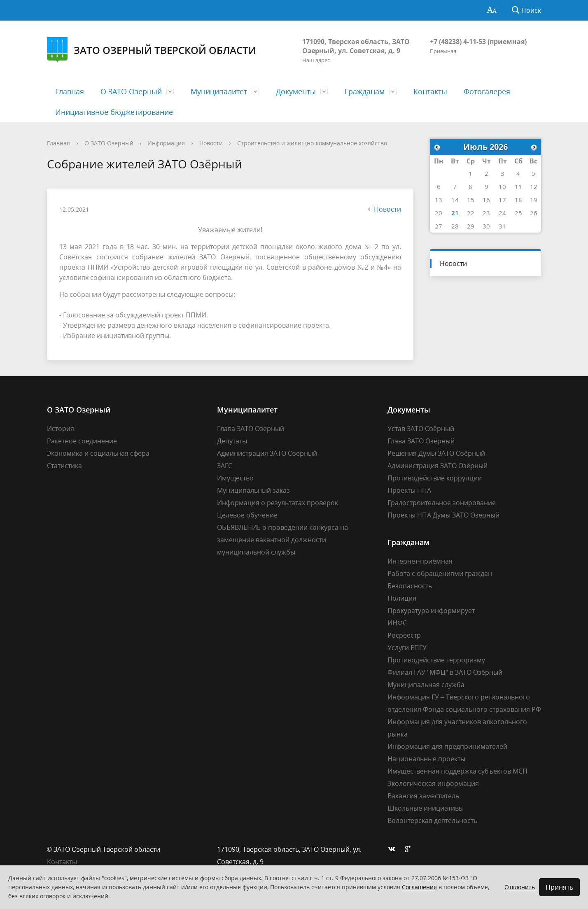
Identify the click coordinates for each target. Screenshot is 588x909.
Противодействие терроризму (436, 660)
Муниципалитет (219, 91)
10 (502, 186)
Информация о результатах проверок (278, 503)
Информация (166, 143)
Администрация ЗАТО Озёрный (437, 466)
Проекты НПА (409, 490)
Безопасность (410, 586)
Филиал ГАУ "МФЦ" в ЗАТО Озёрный (445, 672)
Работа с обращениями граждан (440, 573)
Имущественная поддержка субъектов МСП (457, 771)
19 (534, 200)
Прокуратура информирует (431, 611)
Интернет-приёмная (420, 561)
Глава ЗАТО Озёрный (421, 441)
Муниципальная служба (426, 685)
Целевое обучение (247, 515)
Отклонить (520, 887)
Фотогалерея (487, 91)
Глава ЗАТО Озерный (251, 429)
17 (502, 200)
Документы (296, 91)
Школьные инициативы (426, 808)
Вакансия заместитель (423, 796)
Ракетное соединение (82, 441)
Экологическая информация (433, 783)
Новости (211, 143)
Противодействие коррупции (435, 478)
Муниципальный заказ (253, 490)
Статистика (64, 466)
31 (502, 226)
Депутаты (232, 441)
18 (518, 200)
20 (439, 213)
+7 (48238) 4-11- (454, 42)
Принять (559, 887)
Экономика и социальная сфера (98, 453)
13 (439, 200)
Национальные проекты (426, 759)
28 (455, 226)
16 (486, 200)
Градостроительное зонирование (442, 503)
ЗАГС (225, 466)
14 (455, 200)
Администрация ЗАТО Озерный (267, 453)
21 (455, 213)
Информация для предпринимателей (447, 746)
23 (486, 213)
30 (486, 226)
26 (534, 213)
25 (518, 213)
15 (471, 200)
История (61, 429)
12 (534, 186)
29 (471, 226)
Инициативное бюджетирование (114, 112)
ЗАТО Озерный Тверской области (152, 50)
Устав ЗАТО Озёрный (421, 429)
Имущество (235, 478)
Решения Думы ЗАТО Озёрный (436, 453)
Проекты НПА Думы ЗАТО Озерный (443, 515)
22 (471, 213)
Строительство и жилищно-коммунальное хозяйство (312, 143)
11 (518, 186)
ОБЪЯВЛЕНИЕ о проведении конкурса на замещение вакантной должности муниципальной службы (282, 540)
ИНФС (397, 623)
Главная (70, 91)
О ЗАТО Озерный (131, 91)
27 (439, 226)
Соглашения (419, 887)
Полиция (402, 598)
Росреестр (404, 635)
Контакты (430, 91)
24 (502, 213)
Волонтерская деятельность (432, 820)
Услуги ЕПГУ (407, 648)
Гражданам (365, 91)
